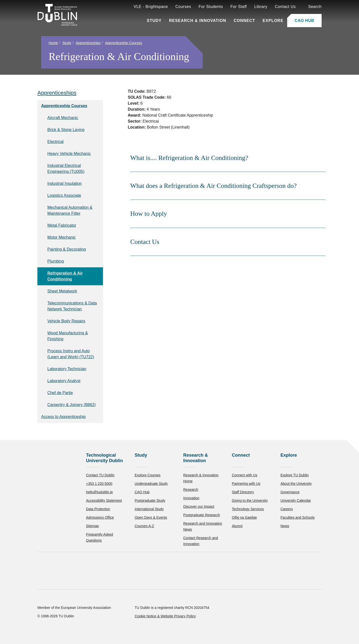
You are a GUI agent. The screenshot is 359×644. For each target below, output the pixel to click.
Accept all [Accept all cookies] (26, 625)
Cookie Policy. (105, 609)
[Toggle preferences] (108, 625)
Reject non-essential (68, 625)
